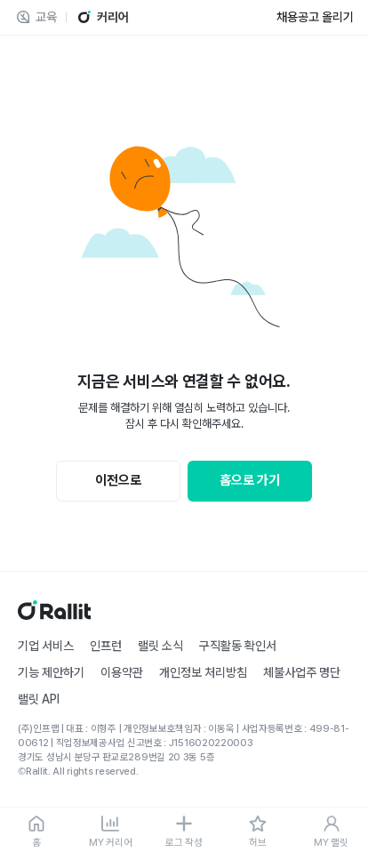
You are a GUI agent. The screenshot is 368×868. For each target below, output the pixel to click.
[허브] (257, 832)
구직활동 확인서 (238, 646)
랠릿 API (39, 699)
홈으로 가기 (250, 480)
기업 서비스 (46, 646)
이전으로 (118, 480)
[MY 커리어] (111, 832)
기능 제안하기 (51, 672)
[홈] (37, 832)
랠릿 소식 (160, 646)
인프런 (106, 646)
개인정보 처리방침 (203, 672)
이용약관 (122, 672)
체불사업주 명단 (302, 672)
